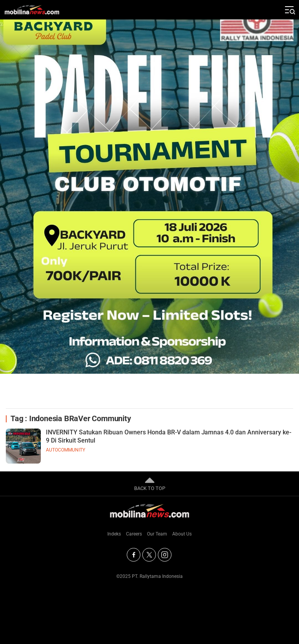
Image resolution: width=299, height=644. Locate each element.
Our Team (157, 534)
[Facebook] (134, 555)
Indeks (114, 534)
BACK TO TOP (150, 483)
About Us (182, 534)
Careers (134, 534)
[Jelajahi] (289, 10)
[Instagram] (165, 555)
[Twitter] (149, 555)
